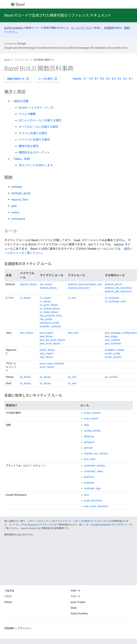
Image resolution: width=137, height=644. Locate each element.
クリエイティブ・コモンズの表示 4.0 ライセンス (80, 521)
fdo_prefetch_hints (51, 316)
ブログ (8, 596)
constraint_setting (94, 466)
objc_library (46, 357)
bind (86, 495)
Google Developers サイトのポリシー (110, 525)
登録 (126, 28)
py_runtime (111, 377)
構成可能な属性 (29, 146)
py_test (72, 377)
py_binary (26, 377)
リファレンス (22, 60)
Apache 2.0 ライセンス (40, 525)
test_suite (90, 459)
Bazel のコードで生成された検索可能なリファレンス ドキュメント (58, 15)
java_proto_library (50, 343)
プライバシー (25, 628)
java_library (46, 336)
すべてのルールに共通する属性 (38, 127)
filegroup (89, 436)
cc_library (45, 301)
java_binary (26, 333)
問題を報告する (18, 79)
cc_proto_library (49, 305)
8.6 (102, 79)
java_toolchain (113, 343)
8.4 (114, 79)
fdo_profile (46, 319)
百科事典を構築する (44, 60)
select (15, 212)
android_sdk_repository (118, 291)
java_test (73, 333)
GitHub (8, 602)
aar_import (46, 284)
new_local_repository (96, 506)
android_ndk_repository (118, 288)
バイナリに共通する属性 (34, 140)
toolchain (89, 483)
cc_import (45, 298)
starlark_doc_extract (96, 453)
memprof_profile (50, 323)
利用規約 (9, 628)
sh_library (45, 383)
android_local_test (78, 288)
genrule (88, 448)
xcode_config (112, 353)
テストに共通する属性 (33, 133)
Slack (74, 608)
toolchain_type (92, 488)
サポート (76, 596)
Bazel (7, 60)
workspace (18, 219)
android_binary (28, 284)
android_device (114, 284)
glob (14, 206)
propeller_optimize (50, 326)
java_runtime (112, 340)
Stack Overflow (79, 614)
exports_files (20, 200)
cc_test (72, 298)
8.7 (97, 79)
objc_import (47, 353)
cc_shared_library (50, 309)
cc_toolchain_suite (116, 301)
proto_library (47, 367)
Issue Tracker (78, 602)
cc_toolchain (112, 298)
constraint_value (93, 471)
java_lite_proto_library (52, 340)
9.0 (91, 79)
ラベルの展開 (27, 114)
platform (89, 477)
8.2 (125, 79)
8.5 (108, 79)
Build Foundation (14, 28)
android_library (48, 288)
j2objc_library (47, 350)
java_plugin (111, 336)
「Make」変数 (21, 159)
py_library (45, 377)
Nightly (77, 79)
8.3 (119, 79)
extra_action (91, 419)
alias (87, 425)
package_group (21, 193)
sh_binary (26, 383)
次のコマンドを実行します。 (37, 165)
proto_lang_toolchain (52, 363)
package (17, 187)
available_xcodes (115, 350)
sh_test (72, 383)
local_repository (93, 501)
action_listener (92, 413)
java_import (47, 333)
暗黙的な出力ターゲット (34, 152)
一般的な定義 (20, 101)
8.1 (131, 79)
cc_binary (25, 298)
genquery (89, 442)
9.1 (85, 79)
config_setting (92, 431)
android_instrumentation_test (85, 284)
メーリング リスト (81, 28)
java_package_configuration (121, 333)
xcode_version (113, 357)
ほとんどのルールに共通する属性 (40, 120)
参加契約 (109, 28)
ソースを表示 (48, 79)
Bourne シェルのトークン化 (36, 108)
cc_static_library (49, 312)
